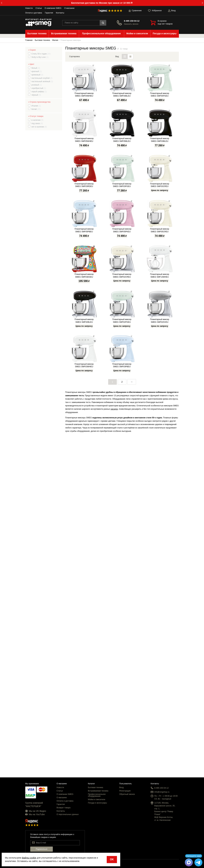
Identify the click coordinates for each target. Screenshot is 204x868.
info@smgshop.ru (162, 792)
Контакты (60, 13)
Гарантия (49, 13)
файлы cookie (29, 858)
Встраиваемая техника (98, 791)
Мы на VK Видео (36, 811)
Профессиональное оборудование (97, 795)
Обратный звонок (127, 794)
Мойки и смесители (97, 799)
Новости (29, 8)
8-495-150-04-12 (132, 21)
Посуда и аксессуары (98, 803)
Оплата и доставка (34, 13)
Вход (122, 787)
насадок (114, 747)
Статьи (39, 8)
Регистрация (125, 791)
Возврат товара (64, 808)
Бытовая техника (96, 787)
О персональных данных (68, 814)
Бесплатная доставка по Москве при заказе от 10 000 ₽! (102, 3)
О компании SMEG (53, 8)
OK (112, 859)
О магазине (69, 8)
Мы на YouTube (35, 814)
